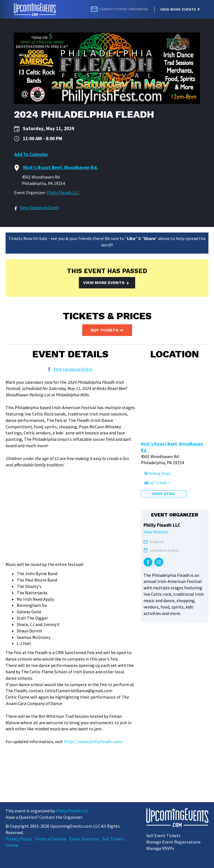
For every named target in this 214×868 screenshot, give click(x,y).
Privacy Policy (19, 839)
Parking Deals (158, 473)
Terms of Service (51, 839)
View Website (156, 532)
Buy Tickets (107, 330)
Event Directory (84, 839)
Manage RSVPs (160, 848)
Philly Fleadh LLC (63, 192)
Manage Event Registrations (173, 842)
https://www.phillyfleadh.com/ (93, 741)
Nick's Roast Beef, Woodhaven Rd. (172, 447)
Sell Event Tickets (163, 835)
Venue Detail (164, 494)
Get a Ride (157, 483)
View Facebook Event (40, 207)
